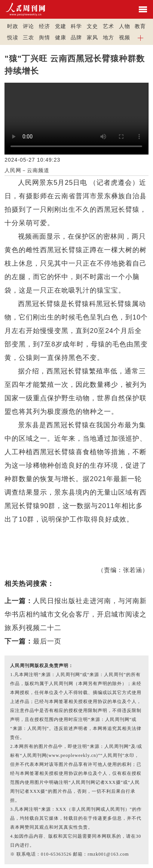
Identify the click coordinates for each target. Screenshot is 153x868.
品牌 (76, 37)
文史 (92, 26)
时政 (13, 26)
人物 (125, 26)
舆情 (45, 37)
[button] (140, 37)
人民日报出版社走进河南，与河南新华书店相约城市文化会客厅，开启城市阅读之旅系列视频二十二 (76, 614)
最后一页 (47, 641)
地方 (108, 37)
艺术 (108, 26)
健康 (61, 37)
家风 (92, 37)
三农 (28, 37)
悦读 (13, 37)
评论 (28, 26)
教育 (140, 26)
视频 (125, 37)
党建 (61, 26)
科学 (76, 26)
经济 (45, 26)
